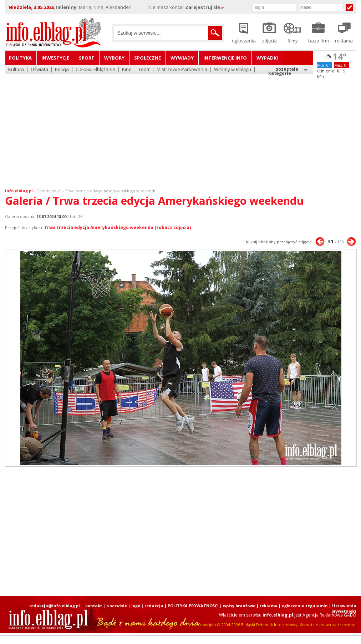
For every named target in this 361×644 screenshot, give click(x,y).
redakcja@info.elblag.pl (55, 606)
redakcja (154, 606)
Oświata (39, 70)
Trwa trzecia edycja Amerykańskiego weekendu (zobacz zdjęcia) (118, 227)
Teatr (144, 70)
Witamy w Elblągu (233, 70)
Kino (127, 70)
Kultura (16, 70)
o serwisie (117, 606)
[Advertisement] (181, 127)
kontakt (94, 606)
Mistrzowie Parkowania (182, 70)
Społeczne (148, 58)
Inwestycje (55, 58)
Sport (87, 58)
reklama (269, 606)
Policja (62, 70)
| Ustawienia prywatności (343, 608)
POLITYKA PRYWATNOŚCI (193, 606)
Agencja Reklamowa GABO (329, 615)
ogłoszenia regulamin (305, 606)
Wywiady (182, 58)
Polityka (20, 58)
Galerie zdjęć (49, 191)
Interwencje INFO (225, 58)
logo (136, 606)
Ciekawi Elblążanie (95, 70)
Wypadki (267, 58)
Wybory (114, 58)
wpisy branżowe (239, 606)
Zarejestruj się (205, 7)
